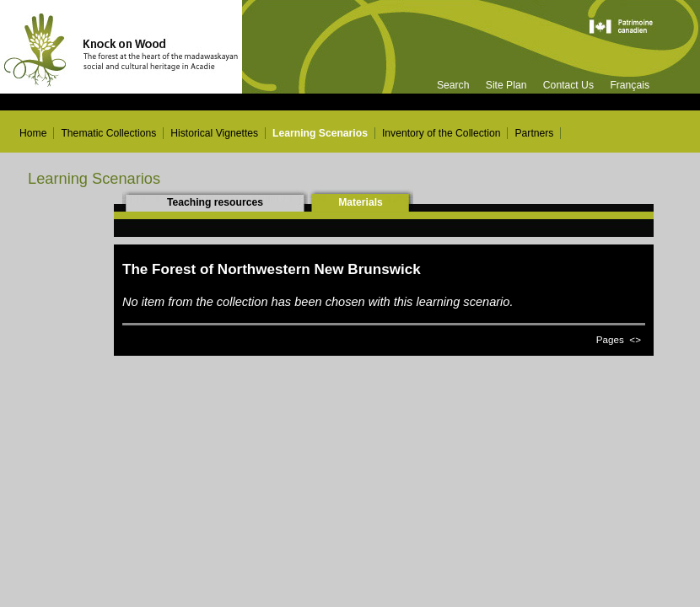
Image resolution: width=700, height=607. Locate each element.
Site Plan (506, 85)
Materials (361, 202)
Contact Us (568, 85)
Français (630, 85)
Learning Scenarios (320, 133)
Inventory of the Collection (442, 133)
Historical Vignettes (214, 133)
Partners (534, 133)
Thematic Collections (108, 133)
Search (453, 85)
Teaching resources (215, 202)
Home (33, 133)
